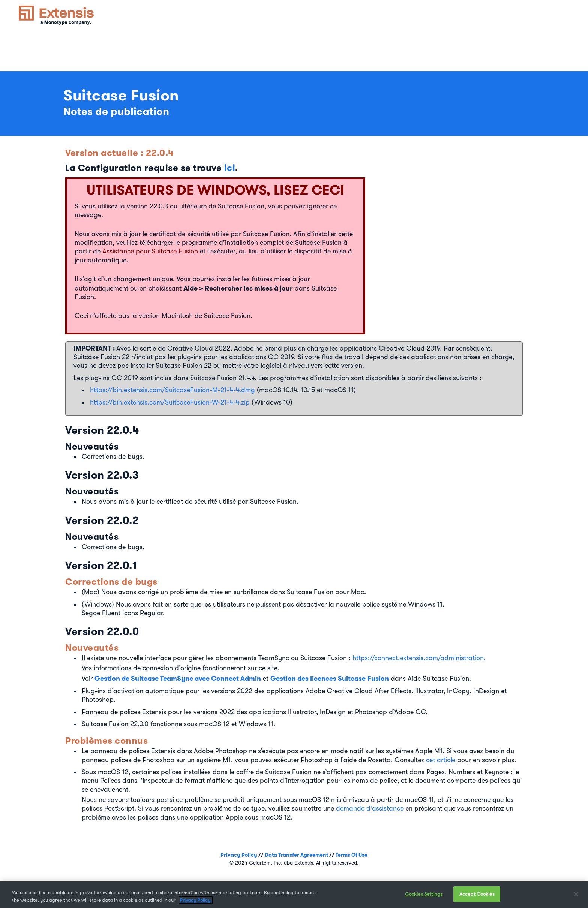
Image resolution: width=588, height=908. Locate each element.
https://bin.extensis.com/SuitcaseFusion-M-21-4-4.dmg (172, 390)
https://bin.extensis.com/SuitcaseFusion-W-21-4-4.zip (170, 402)
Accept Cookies (477, 894)
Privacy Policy (239, 855)
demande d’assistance (370, 808)
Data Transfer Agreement (296, 855)
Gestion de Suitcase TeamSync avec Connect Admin (178, 678)
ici (230, 168)
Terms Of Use (352, 855)
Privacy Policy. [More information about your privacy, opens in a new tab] (196, 900)
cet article (441, 760)
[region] (294, 895)
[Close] (576, 894)
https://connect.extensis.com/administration (418, 658)
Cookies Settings (424, 894)
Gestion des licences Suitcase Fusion (330, 678)
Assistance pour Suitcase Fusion (150, 251)
